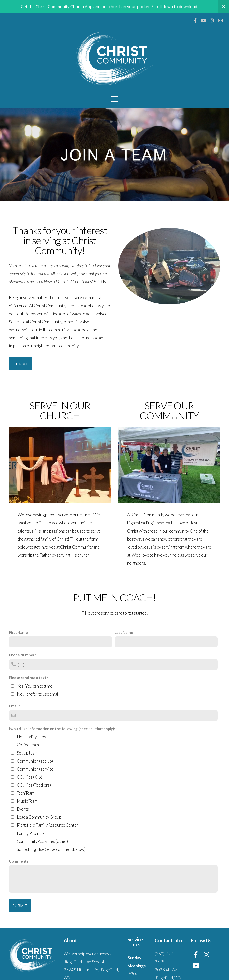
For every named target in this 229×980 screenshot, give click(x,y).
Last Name (124, 632)
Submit (20, 906)
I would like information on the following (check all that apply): (62, 729)
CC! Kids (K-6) (29, 777)
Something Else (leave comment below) (51, 849)
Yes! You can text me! (35, 686)
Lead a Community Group (39, 817)
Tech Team (26, 793)
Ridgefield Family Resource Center (47, 825)
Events (23, 809)
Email (14, 706)
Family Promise (31, 833)
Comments (18, 861)
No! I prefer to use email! (39, 694)
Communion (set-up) (35, 761)
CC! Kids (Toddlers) (34, 785)
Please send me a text (27, 678)
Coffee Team (28, 745)
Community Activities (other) (42, 841)
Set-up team (27, 753)
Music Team (27, 801)
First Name (18, 632)
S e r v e (21, 364)
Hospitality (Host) (33, 737)
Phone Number (22, 655)
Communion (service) (36, 769)
